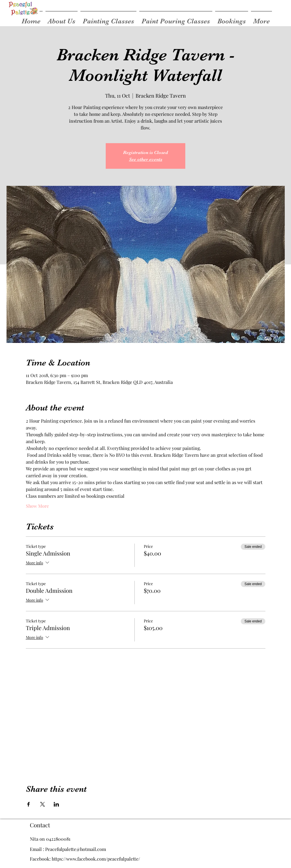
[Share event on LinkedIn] (56, 804)
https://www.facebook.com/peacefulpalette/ (96, 859)
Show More (37, 506)
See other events (146, 159)
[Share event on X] (42, 804)
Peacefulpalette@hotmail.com (76, 849)
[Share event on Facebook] (29, 804)
